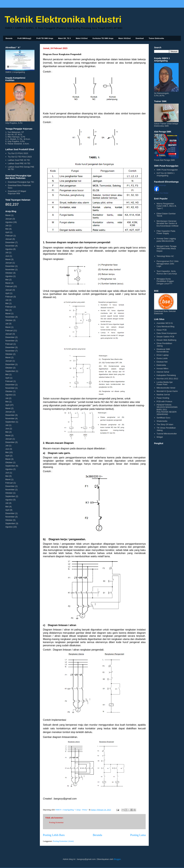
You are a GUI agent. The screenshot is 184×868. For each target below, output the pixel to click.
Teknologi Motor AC (165, 256)
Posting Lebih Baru (54, 835)
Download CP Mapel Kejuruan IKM (17, 192)
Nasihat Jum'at (163, 395)
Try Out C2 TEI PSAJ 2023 (20, 157)
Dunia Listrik (162, 358)
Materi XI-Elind (82, 38)
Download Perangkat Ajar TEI (21, 182)
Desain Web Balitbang (166, 340)
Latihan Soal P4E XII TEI (19, 160)
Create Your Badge (161, 193)
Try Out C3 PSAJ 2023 (18, 153)
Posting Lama (138, 835)
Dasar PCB (162, 330)
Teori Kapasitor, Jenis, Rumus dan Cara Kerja (167, 272)
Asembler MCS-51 (165, 323)
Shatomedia (162, 421)
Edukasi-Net (162, 362)
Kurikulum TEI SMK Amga (103, 38)
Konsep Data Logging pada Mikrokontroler (166, 240)
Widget (160, 437)
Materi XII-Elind (124, 38)
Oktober (9, 273)
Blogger (117, 859)
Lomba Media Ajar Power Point (165, 383)
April (7, 232)
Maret (8, 215)
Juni (7, 256)
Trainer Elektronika (156, 38)
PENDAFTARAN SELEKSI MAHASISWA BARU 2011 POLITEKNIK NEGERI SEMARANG (167, 410)
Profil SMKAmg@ (24, 38)
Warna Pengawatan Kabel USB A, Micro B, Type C (167, 206)
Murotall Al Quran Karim (167, 391)
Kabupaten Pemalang (166, 375)
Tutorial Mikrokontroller (167, 434)
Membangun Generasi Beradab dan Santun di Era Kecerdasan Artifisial (167, 223)
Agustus (9, 222)
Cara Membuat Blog (165, 326)
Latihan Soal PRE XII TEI (19, 163)
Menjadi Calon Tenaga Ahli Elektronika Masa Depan (166, 249)
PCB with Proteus (164, 401)
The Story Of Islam (165, 424)
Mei (7, 229)
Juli (7, 226)
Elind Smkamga (160, 185)
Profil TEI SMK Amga (45, 38)
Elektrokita (161, 365)
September (10, 371)
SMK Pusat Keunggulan (167, 170)
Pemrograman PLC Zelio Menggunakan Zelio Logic (168, 264)
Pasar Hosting (163, 398)
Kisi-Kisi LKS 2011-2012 (167, 379)
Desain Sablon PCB (165, 337)
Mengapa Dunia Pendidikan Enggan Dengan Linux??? (165, 281)
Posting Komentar (56, 822)
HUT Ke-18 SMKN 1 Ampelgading (166, 174)
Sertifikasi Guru (163, 418)
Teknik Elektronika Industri (63, 19)
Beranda (9, 38)
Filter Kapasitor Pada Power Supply (166, 232)
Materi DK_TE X (64, 38)
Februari (9, 236)
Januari (9, 219)
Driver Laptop (163, 355)
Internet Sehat (163, 372)
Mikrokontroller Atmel (166, 388)
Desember (10, 242)
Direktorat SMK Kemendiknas (163, 350)
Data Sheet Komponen (167, 333)
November (10, 246)
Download (140, 38)
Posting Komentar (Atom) (63, 841)
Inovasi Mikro (162, 368)
